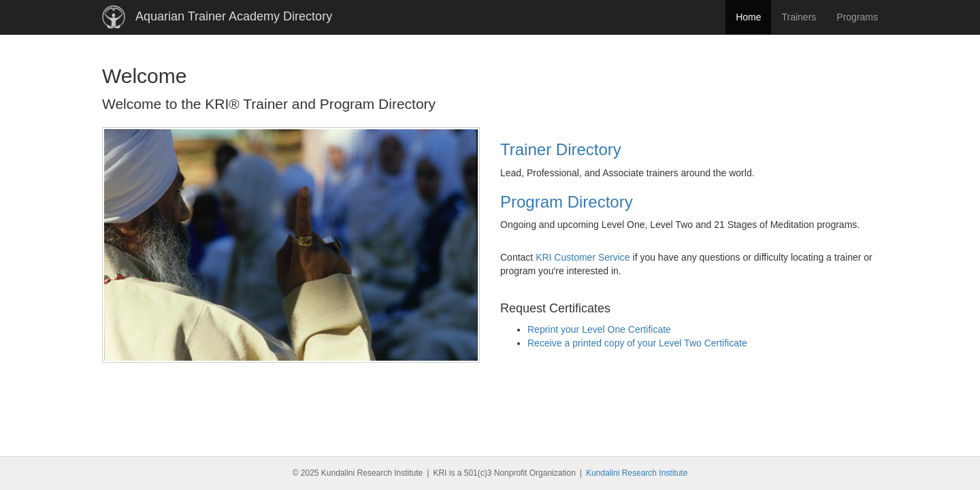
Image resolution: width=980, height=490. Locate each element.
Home (748, 17)
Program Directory (567, 202)
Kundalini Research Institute (637, 473)
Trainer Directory (561, 149)
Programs (857, 17)
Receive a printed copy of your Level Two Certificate (637, 343)
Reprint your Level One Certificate (599, 329)
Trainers (799, 17)
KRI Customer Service (583, 257)
